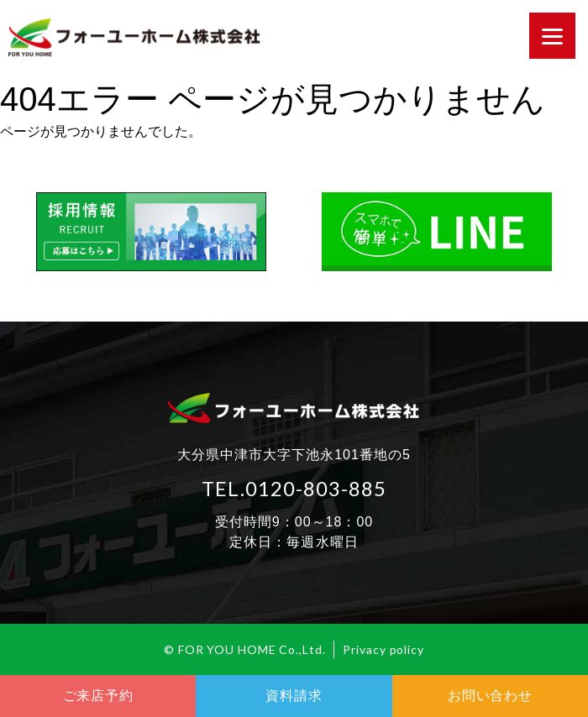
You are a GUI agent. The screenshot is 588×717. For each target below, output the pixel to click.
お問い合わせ (490, 696)
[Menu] (552, 36)
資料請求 (294, 696)
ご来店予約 (98, 696)
